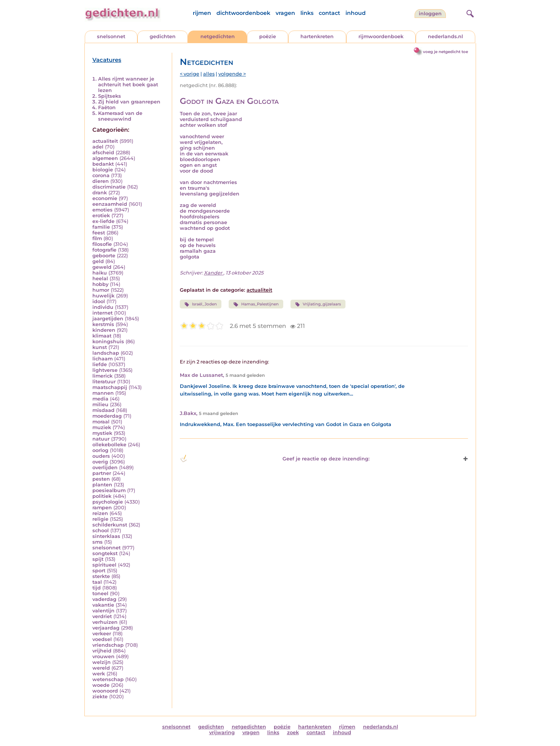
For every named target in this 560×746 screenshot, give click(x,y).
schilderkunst (110, 525)
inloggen (430, 14)
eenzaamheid (110, 204)
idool (99, 301)
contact (329, 13)
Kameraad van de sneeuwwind (120, 116)
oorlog (100, 450)
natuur (101, 439)
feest (99, 233)
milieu (100, 404)
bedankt (103, 164)
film (97, 238)
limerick (102, 376)
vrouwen (103, 656)
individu (103, 307)
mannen (103, 393)
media (100, 399)
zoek (293, 732)
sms (98, 542)
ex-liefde (103, 221)
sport (99, 571)
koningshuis (108, 342)
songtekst (105, 553)
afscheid (103, 153)
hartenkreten (317, 36)
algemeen (105, 158)
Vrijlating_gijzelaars (318, 304)
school (101, 530)
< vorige (190, 74)
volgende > (232, 74)
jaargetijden (108, 319)
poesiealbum (109, 490)
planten (102, 485)
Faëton (107, 107)
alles (209, 74)
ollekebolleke (109, 445)
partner (102, 473)
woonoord (105, 691)
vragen (285, 13)
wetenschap (108, 679)
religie (100, 519)
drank (100, 193)
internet (102, 313)
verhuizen (105, 622)
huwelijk (103, 296)
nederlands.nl (445, 36)
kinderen (104, 330)
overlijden (105, 467)
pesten (101, 479)
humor (101, 290)
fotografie (104, 250)
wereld (101, 668)
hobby (100, 284)
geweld (102, 267)
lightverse (105, 370)
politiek (102, 496)
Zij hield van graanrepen (129, 102)
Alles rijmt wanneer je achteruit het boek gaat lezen (128, 85)
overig (100, 462)
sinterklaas (106, 536)
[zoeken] (469, 13)
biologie (103, 170)
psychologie (108, 502)
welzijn (102, 662)
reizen (100, 513)
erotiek (101, 216)
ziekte (100, 697)
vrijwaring (222, 732)
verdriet (102, 616)
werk (99, 674)
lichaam (102, 359)
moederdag (107, 416)
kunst (100, 347)
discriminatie (109, 187)
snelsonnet (111, 36)
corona (101, 175)
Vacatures (107, 60)
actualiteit (105, 141)
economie (105, 198)
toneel (100, 593)
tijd (97, 588)
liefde (100, 364)
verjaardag (106, 628)
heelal (100, 279)
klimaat (102, 336)
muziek (102, 427)
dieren (101, 181)
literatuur (104, 382)
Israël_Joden (201, 304)
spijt (98, 559)
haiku (100, 273)
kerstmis (103, 324)
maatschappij (110, 387)
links (307, 13)
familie (101, 227)
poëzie (268, 36)
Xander (214, 273)
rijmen (202, 13)
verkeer (102, 634)
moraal (101, 422)
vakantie (103, 605)
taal (97, 582)
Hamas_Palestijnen (256, 304)
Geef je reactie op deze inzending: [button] (275, 459)
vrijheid (102, 651)
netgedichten (218, 36)
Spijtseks (110, 96)
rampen (102, 508)
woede (101, 685)
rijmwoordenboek (381, 36)
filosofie (102, 244)
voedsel (102, 639)
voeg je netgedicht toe (445, 52)
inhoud (356, 13)
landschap (106, 353)
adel (98, 147)
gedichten (163, 36)
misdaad (103, 410)
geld (98, 261)
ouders (101, 456)
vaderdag (104, 599)
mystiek (102, 433)
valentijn (103, 611)
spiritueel (104, 565)
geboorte (104, 256)
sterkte (101, 576)
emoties (102, 210)
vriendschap (108, 645)
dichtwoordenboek (243, 13)
